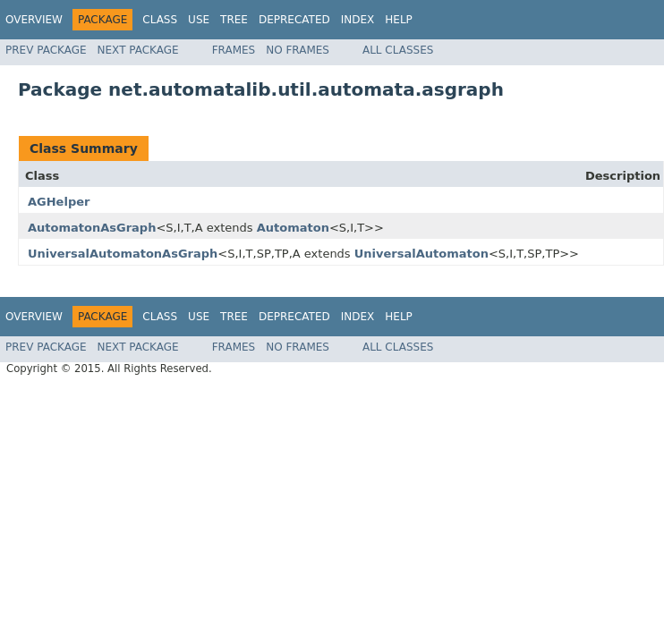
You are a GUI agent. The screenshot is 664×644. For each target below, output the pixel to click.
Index (358, 20)
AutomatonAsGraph (92, 228)
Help (399, 20)
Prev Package (46, 50)
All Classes (398, 50)
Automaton (293, 228)
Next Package (138, 50)
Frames (234, 50)
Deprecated (294, 20)
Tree (234, 20)
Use (199, 20)
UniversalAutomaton (421, 254)
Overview (34, 20)
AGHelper (59, 202)
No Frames (298, 50)
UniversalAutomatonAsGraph (123, 254)
